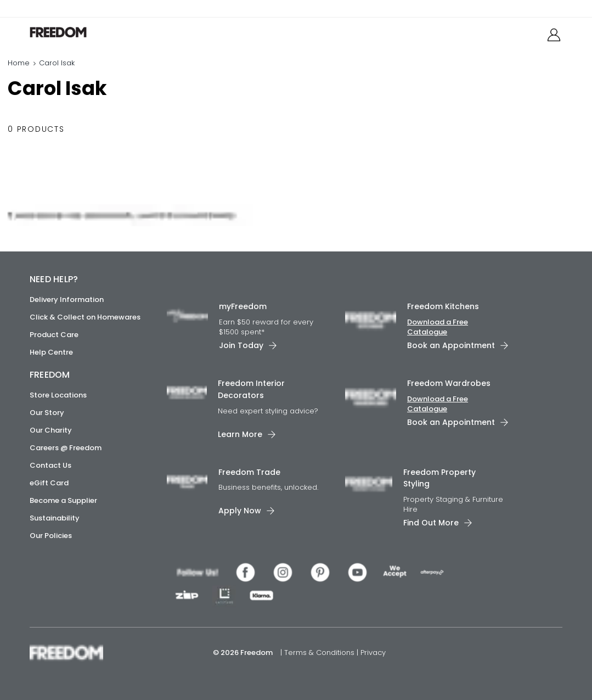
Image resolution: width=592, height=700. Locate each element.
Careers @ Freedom (66, 448)
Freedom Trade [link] (249, 472)
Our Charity (51, 430)
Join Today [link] (241, 345)
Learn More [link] (240, 434)
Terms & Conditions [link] (320, 653)
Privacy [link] (373, 653)
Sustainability (55, 518)
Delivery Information (67, 299)
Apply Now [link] (240, 511)
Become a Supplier (63, 500)
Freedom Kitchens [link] (443, 306)
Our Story (47, 413)
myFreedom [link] (243, 306)
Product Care (54, 335)
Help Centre (51, 352)
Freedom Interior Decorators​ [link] (251, 389)
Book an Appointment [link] (451, 345)
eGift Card (49, 483)
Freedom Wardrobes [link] (449, 383)
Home (19, 63)
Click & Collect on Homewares (85, 317)
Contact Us (50, 465)
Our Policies (51, 536)
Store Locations (58, 395)
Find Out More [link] (431, 523)
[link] (79, 32)
